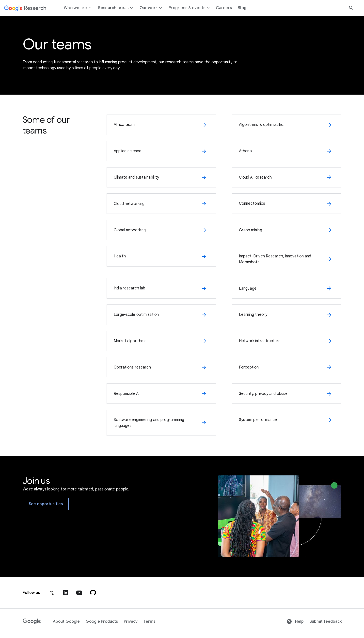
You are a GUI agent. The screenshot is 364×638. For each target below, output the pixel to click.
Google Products (102, 621)
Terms (149, 621)
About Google (66, 621)
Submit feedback (326, 621)
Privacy (131, 621)
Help (295, 621)
